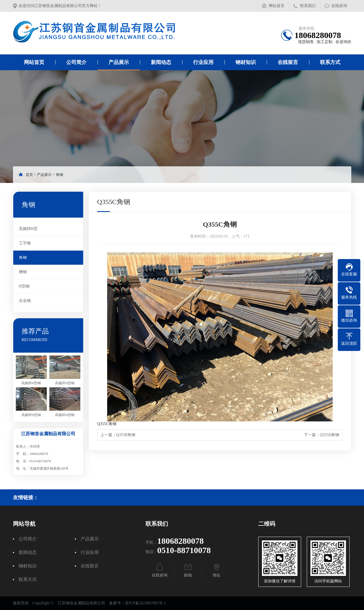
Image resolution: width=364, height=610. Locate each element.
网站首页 (277, 6)
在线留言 (288, 62)
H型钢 (24, 286)
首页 (29, 175)
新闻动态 (161, 62)
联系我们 (308, 6)
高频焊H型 (28, 229)
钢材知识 (246, 62)
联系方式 (330, 62)
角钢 (59, 175)
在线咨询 (339, 6)
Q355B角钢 (126, 435)
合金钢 (25, 301)
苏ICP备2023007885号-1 (145, 603)
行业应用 (203, 62)
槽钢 (23, 272)
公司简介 (76, 62)
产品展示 (119, 62)
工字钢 (25, 243)
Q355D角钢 (329, 435)
